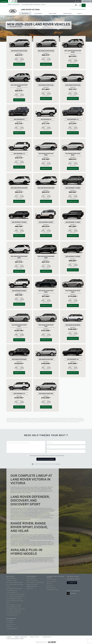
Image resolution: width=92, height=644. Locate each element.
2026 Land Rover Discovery (46, 188)
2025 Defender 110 (73, 119)
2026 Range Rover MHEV (19, 359)
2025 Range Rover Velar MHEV (46, 154)
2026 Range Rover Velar (73, 85)
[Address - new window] (33, 5)
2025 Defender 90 (19, 119)
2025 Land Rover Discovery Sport (73, 52)
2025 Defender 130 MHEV (19, 222)
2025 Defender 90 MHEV (46, 222)
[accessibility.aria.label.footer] (52, 642)
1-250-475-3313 (16, 5)
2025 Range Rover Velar (46, 85)
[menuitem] (25, 13)
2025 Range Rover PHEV (46, 394)
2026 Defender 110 (19, 154)
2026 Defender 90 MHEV (19, 291)
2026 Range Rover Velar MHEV (73, 154)
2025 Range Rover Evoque (19, 51)
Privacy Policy (58, 464)
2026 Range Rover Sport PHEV (46, 326)
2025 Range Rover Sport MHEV (73, 291)
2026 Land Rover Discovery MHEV (46, 257)
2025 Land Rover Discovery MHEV (19, 257)
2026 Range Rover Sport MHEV (46, 291)
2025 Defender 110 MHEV (73, 188)
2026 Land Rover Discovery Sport (19, 86)
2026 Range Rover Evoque (46, 51)
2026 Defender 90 (46, 119)
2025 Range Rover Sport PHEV (19, 326)
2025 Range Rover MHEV (73, 325)
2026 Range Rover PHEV (46, 359)
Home (8, 16)
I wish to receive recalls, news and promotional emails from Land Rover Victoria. (47, 456)
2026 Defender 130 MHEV (73, 256)
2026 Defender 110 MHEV (73, 222)
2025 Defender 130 (73, 359)
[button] (4, 1)
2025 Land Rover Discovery (19, 188)
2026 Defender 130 (19, 394)
